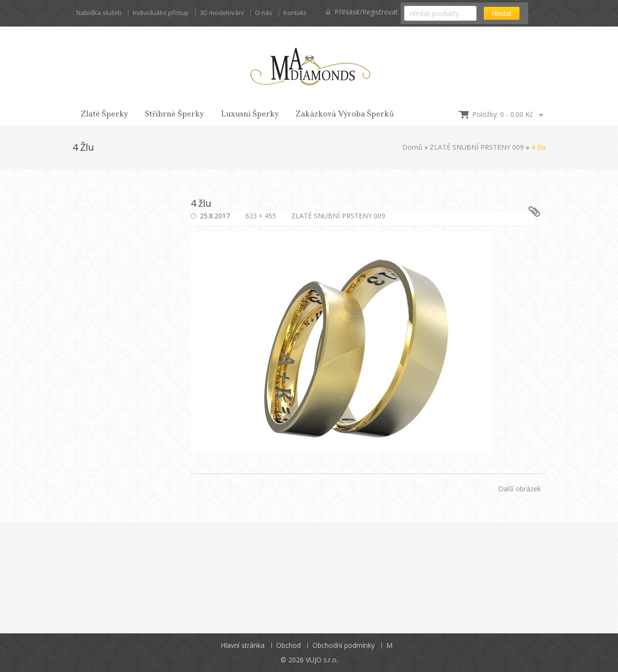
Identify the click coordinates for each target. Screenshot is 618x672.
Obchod (288, 645)
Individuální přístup (161, 13)
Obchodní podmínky (344, 645)
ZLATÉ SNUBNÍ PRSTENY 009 (477, 147)
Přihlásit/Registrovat (362, 12)
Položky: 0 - (503, 114)
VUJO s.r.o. (322, 660)
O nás (264, 13)
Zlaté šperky (105, 114)
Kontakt (295, 13)
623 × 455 (261, 216)
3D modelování (222, 13)
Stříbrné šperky (175, 114)
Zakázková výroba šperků (345, 114)
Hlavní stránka (243, 645)
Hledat (502, 13)
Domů (412, 147)
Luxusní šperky (250, 114)
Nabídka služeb (99, 13)
